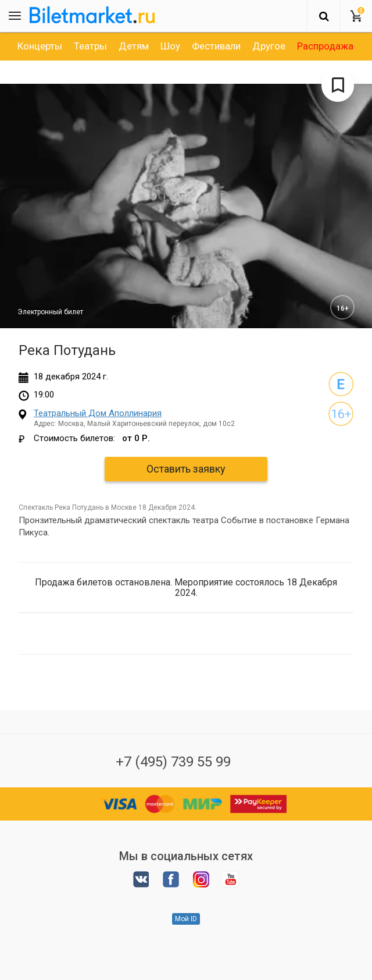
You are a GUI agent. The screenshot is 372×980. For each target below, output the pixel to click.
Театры (90, 46)
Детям (134, 46)
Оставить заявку (186, 469)
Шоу (170, 46)
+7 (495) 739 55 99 (173, 762)
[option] (40, 46)
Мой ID (186, 919)
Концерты (40, 46)
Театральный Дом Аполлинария (98, 413)
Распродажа (325, 46)
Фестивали (216, 46)
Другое (269, 46)
